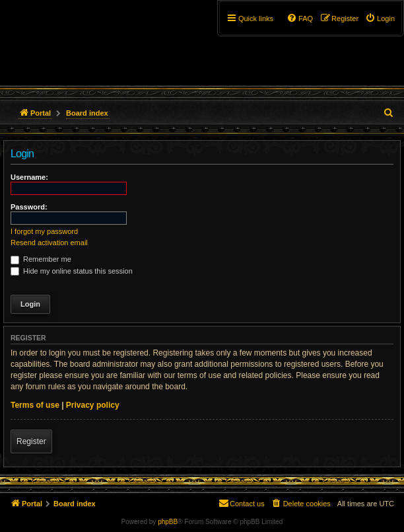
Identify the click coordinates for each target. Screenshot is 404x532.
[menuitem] (380, 19)
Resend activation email (49, 243)
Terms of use (35, 405)
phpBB (168, 522)
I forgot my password (44, 231)
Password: (29, 207)
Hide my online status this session (72, 271)
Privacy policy (93, 405)
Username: (29, 177)
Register (31, 441)
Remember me (41, 259)
